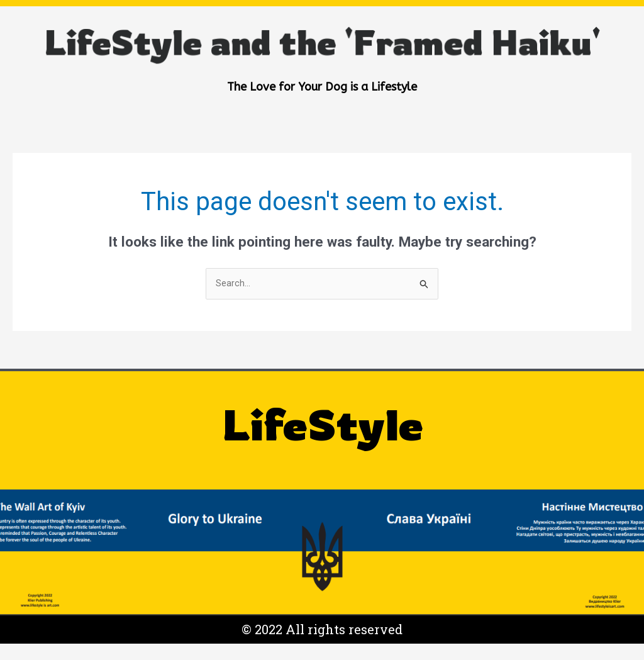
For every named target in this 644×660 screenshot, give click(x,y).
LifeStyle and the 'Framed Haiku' (322, 29)
